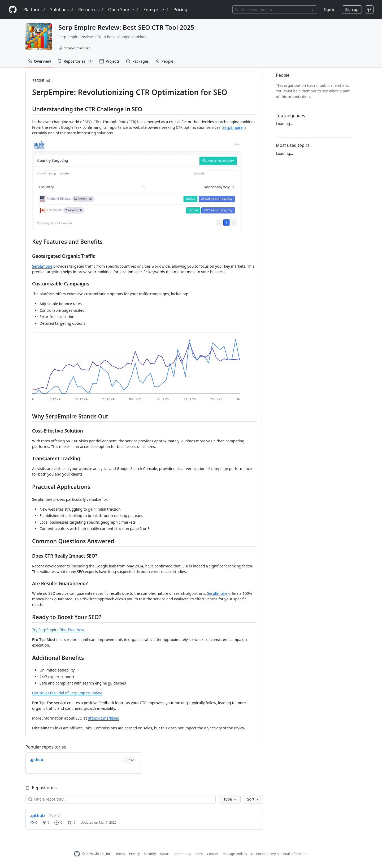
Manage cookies (235, 854)
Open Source (124, 10)
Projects (110, 61)
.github (37, 815)
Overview (39, 61)
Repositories (75, 61)
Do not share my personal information (280, 854)
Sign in (329, 9)
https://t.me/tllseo (77, 48)
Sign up (352, 9)
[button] (230, 799)
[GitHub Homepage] (77, 854)
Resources (91, 10)
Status (165, 854)
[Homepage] (13, 10)
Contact (213, 854)
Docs (199, 854)
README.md (41, 81)
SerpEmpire (232, 127)
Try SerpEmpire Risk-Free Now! (59, 630)
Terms (120, 854)
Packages (137, 61)
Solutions (62, 10)
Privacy (134, 854)
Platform (35, 10)
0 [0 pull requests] (71, 822)
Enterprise (156, 10)
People (164, 61)
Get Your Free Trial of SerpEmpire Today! (67, 693)
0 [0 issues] (58, 822)
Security (150, 854)
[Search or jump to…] (275, 10)
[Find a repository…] (121, 799)
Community (183, 854)
